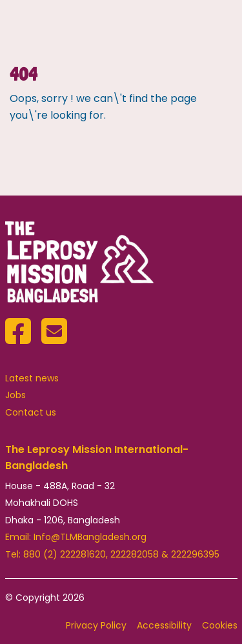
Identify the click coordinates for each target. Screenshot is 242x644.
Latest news (32, 378)
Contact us (31, 412)
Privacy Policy (96, 625)
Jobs (15, 395)
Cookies (220, 625)
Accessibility (164, 625)
